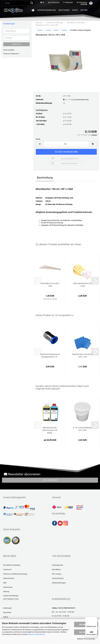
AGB (5, 583)
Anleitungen (64, 10)
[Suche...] (32, 3)
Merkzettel (68, 2)
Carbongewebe (57, 565)
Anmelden (17, 44)
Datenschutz (8, 587)
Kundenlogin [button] (54, 2)
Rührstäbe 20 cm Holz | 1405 (50, 285)
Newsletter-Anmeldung (12, 565)
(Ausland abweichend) (81, 100)
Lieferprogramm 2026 (46, 10)
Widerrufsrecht (9, 578)
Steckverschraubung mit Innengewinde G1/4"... (50, 356)
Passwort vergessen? (11, 54)
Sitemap (6, 591)
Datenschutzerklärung (36, 634)
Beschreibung (45, 178)
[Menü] (96, 618)
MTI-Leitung (56, 574)
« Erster (40, 30)
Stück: (38, 139)
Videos (75, 10)
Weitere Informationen (86, 639)
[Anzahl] (66, 144)
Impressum (7, 569)
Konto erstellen (9, 50)
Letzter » (65, 30)
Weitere (84, 10)
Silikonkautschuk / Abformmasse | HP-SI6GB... (50, 430)
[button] (42, 3)
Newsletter (7, 612)
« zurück (48, 30)
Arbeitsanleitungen (59, 583)
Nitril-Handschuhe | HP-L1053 (83, 285)
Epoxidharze (56, 569)
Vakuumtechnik (58, 578)
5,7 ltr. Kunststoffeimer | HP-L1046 (82, 429)
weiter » (56, 30)
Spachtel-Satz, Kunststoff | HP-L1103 (82, 356)
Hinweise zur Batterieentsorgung (15, 574)
